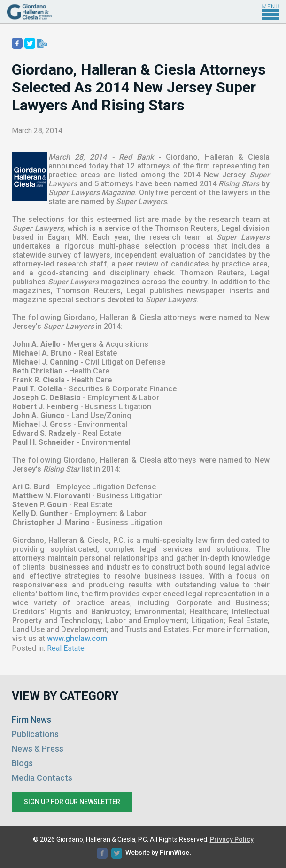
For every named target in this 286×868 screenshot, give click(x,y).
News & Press (38, 749)
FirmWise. (175, 853)
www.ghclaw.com (77, 638)
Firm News (31, 720)
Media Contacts (42, 778)
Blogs (22, 763)
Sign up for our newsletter (72, 802)
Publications (35, 734)
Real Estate (66, 648)
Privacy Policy (232, 839)
